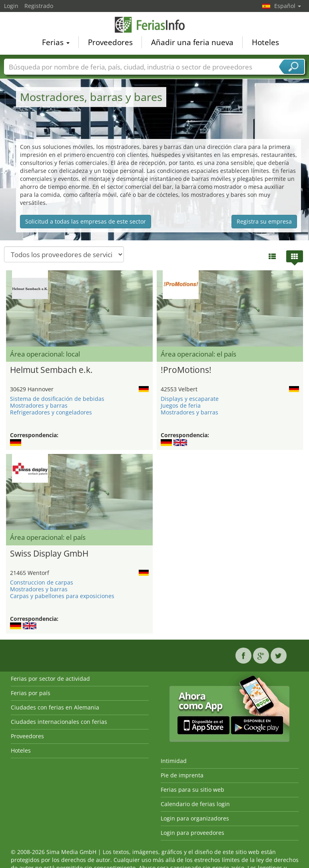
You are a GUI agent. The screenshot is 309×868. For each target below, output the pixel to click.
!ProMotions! (186, 370)
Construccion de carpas (42, 582)
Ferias (56, 44)
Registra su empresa (264, 221)
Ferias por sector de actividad (50, 679)
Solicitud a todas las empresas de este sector (86, 221)
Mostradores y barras (39, 405)
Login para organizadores (195, 818)
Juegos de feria (181, 405)
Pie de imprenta (182, 775)
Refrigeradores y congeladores (51, 412)
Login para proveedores (192, 833)
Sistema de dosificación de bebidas (57, 399)
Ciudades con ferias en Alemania (55, 707)
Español (288, 6)
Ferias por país (31, 693)
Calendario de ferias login (195, 804)
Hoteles (265, 44)
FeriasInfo (155, 26)
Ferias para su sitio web (192, 790)
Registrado (39, 6)
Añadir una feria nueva (192, 44)
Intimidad (174, 761)
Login (11, 6)
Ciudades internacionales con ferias (59, 722)
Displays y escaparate (190, 399)
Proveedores (110, 44)
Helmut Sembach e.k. (51, 370)
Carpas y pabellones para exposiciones (62, 596)
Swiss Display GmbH (49, 553)
